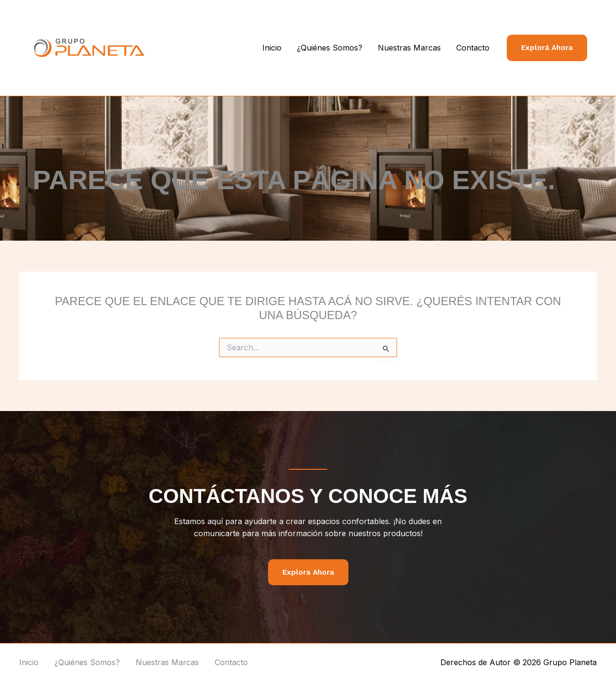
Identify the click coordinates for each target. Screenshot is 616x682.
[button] (547, 48)
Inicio (272, 48)
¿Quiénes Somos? (330, 48)
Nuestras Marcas (409, 48)
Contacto (473, 48)
